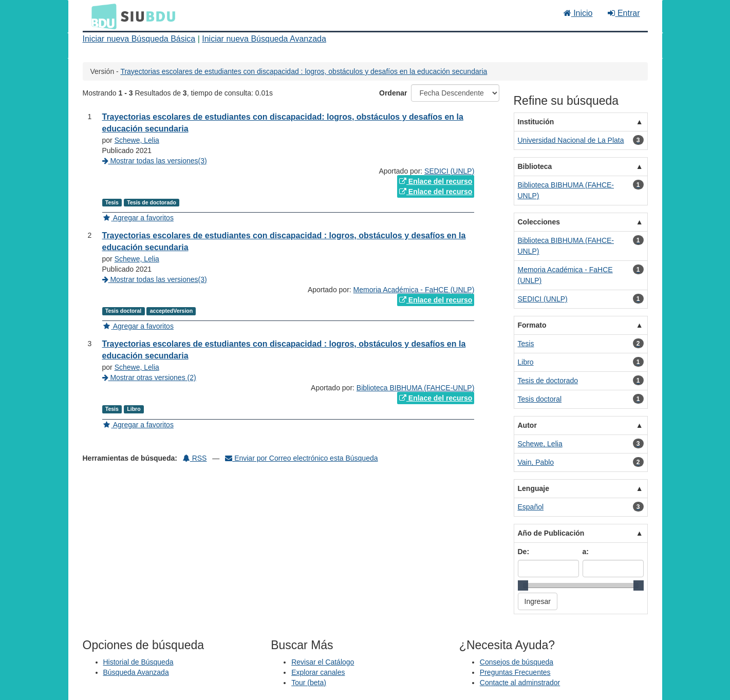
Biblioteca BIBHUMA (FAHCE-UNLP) (416, 388)
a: (586, 552)
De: (524, 552)
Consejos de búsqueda (517, 662)
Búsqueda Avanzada (136, 672)
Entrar (624, 13)
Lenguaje (534, 488)
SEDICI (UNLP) (449, 171)
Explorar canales (318, 672)
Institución (536, 122)
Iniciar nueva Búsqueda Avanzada (264, 39)
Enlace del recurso (436, 181)
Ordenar (393, 93)
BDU (101, 16)
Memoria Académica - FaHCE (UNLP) (414, 290)
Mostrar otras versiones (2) (149, 377)
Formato (532, 325)
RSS (195, 458)
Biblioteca (535, 166)
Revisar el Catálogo (323, 662)
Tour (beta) (309, 683)
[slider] (523, 585)
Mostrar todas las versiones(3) (155, 161)
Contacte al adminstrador (520, 683)
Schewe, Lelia (137, 140)
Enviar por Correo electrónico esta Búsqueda (301, 458)
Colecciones (539, 222)
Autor (527, 425)
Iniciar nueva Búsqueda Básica (139, 39)
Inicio (578, 13)
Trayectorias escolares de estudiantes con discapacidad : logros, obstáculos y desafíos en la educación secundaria (304, 71)
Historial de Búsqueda (138, 662)
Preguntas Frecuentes (515, 672)
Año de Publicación (551, 533)
